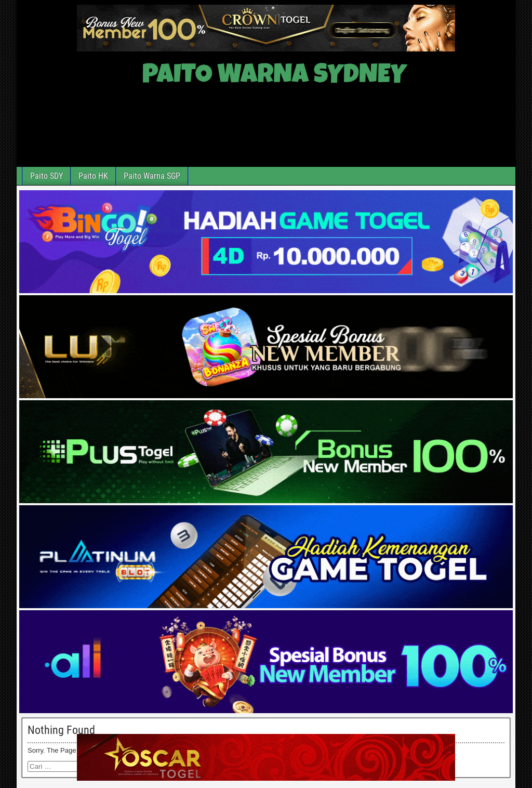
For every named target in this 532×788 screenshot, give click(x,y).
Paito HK (93, 176)
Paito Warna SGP (152, 176)
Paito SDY (46, 176)
